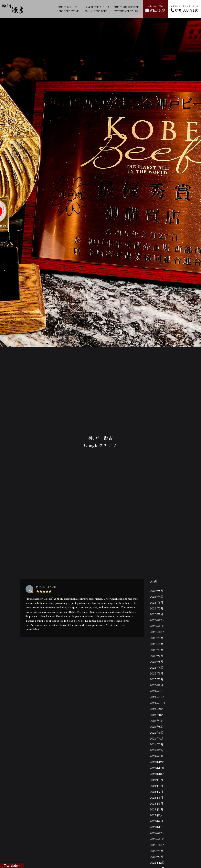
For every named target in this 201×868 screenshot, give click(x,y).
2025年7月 (157, 650)
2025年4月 (157, 667)
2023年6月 (156, 797)
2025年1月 (156, 685)
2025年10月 (157, 632)
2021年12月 (157, 862)
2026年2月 (157, 608)
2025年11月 (157, 626)
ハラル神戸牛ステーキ (96, 9)
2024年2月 (157, 750)
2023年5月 (156, 803)
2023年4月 (157, 809)
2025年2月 (157, 679)
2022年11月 (157, 839)
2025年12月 (157, 620)
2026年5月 (157, 591)
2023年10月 (157, 774)
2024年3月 (157, 744)
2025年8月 (157, 644)
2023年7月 (156, 792)
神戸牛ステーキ (68, 9)
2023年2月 (156, 821)
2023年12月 (157, 762)
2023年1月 (156, 827)
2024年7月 (157, 721)
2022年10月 (157, 845)
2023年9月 (156, 780)
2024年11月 (157, 697)
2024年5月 (157, 732)
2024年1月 (157, 756)
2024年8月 (157, 715)
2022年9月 (157, 851)
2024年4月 (157, 738)
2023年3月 (156, 815)
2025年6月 (157, 656)
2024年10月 (157, 703)
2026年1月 (156, 614)
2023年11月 (157, 768)
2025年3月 (156, 673)
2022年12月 (157, 833)
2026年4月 (157, 596)
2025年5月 (157, 662)
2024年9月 (157, 709)
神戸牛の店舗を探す (127, 9)
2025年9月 (157, 638)
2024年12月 (157, 691)
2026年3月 (156, 602)
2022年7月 (157, 857)
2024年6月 (157, 727)
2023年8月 (156, 786)
